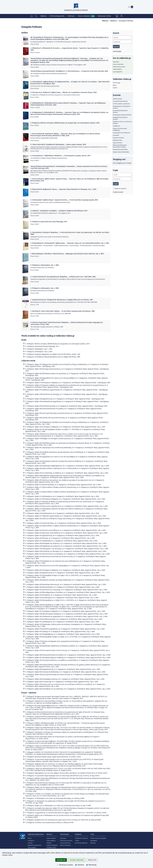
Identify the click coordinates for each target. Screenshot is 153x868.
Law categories (118, 72)
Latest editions (117, 69)
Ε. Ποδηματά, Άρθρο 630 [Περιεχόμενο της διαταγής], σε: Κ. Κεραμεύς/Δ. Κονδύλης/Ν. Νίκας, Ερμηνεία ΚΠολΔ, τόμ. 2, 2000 (67, 549)
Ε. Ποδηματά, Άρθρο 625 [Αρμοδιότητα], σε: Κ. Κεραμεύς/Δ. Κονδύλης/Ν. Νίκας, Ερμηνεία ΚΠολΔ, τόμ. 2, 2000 (62, 535)
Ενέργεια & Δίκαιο (118, 138)
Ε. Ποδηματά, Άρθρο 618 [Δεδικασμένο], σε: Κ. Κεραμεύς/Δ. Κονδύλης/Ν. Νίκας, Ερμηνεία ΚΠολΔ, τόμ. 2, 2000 (62, 513)
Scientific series (51, 848)
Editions (44, 16)
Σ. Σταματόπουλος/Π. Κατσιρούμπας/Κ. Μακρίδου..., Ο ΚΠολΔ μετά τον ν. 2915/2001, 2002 (63, 277)
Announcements (65, 843)
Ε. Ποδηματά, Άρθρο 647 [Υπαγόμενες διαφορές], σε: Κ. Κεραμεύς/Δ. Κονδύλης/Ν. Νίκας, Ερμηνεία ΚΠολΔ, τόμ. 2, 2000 (65, 611)
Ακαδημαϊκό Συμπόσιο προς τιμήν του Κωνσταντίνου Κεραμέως (50, 237)
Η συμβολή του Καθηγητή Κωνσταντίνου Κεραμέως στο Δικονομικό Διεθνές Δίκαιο (55, 95)
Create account (118, 192)
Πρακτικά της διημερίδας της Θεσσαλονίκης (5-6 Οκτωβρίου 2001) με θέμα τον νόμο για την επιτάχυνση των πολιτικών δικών (68, 279)
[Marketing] (87, 865)
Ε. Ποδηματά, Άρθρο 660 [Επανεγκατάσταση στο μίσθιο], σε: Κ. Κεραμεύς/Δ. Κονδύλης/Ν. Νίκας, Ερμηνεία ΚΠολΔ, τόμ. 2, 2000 (68, 655)
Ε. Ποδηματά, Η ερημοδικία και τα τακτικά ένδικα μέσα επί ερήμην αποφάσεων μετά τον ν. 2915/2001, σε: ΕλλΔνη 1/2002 (66, 813)
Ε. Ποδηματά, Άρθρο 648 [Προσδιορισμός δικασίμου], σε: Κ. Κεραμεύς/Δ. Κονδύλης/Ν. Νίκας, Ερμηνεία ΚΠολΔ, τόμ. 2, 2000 (66, 614)
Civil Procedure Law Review (121, 104)
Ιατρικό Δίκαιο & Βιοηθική (121, 152)
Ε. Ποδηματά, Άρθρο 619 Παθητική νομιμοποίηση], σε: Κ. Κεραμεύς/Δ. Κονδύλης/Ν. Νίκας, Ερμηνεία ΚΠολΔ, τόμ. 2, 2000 (66, 516)
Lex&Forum (116, 126)
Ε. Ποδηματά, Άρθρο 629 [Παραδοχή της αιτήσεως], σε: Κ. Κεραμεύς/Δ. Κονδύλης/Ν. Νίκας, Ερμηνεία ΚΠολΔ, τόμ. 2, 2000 (66, 546)
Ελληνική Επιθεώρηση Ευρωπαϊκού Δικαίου (120, 146)
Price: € (35, 44)
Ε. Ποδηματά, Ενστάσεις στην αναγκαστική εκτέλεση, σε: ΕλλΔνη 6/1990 (49, 822)
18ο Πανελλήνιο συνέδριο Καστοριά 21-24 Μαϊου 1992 (47, 327)
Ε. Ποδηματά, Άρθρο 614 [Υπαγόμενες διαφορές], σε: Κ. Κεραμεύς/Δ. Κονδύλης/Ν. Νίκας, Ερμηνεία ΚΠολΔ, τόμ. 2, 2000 (65, 499)
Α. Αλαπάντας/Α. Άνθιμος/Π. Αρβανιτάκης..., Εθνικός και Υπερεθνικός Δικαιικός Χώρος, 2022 (64, 92)
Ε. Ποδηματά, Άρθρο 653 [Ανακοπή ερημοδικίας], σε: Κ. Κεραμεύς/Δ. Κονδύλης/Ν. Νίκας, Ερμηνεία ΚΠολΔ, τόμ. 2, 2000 (65, 629)
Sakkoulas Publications (36, 834)
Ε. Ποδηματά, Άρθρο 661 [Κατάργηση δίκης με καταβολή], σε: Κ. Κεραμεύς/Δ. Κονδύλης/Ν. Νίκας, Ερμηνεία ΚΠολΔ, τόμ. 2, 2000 (68, 657)
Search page (117, 51)
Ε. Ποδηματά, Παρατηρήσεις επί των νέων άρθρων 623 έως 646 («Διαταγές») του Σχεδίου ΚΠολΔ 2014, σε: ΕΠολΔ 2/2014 (66, 773)
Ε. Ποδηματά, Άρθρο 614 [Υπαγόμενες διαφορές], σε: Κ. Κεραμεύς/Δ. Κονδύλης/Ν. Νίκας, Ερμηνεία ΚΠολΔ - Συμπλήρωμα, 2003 (68, 383)
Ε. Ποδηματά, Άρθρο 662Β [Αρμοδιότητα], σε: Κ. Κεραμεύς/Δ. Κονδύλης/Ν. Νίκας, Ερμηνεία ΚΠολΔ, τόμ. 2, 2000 (63, 669)
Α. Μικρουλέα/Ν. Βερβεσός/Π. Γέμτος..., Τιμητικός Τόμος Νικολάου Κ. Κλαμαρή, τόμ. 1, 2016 (63, 189)
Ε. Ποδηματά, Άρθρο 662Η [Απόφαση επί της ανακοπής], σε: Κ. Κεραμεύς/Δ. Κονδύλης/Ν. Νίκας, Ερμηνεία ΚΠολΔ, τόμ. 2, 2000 (68, 689)
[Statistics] (76, 865)
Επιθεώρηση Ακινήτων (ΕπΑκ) (122, 115)
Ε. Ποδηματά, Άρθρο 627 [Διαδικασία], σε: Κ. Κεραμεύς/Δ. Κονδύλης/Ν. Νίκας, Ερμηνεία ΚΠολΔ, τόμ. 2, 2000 (61, 541)
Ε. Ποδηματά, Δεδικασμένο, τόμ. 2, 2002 (45, 288)
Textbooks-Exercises (81, 838)
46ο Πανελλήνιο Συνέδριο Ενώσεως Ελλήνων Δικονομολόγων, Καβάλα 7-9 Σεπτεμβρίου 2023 (58, 65)
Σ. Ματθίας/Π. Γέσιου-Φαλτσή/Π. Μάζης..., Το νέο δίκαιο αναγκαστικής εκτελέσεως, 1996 (63, 311)
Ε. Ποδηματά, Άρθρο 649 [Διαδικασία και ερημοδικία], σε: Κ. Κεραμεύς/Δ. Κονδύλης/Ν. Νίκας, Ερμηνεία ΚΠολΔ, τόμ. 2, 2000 (66, 616)
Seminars (71, 16)
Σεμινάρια (116, 62)
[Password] (122, 179)
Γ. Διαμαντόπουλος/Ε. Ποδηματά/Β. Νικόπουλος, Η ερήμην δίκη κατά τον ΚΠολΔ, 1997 (62, 300)
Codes (77, 841)
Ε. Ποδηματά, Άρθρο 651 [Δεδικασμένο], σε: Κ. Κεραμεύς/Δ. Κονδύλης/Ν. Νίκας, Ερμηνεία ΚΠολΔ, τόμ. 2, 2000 (62, 622)
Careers (30, 843)
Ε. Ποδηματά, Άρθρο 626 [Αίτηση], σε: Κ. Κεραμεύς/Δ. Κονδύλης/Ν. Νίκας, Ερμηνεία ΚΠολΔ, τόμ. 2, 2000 (60, 538)
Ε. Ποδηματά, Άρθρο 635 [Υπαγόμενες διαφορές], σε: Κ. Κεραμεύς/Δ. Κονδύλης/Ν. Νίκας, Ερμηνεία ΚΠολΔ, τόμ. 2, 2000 (65, 570)
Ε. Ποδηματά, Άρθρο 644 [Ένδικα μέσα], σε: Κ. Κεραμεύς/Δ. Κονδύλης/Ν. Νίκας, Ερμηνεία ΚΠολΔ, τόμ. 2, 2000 (62, 598)
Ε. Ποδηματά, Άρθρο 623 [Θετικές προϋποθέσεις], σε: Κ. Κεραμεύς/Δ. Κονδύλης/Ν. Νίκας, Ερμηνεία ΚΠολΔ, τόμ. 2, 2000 (66, 530)
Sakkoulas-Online (104, 16)
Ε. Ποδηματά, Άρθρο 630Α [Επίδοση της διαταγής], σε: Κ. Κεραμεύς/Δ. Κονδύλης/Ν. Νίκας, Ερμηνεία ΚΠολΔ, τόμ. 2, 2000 (66, 551)
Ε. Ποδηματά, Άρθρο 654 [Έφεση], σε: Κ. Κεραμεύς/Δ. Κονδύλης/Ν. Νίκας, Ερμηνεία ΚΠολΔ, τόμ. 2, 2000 (60, 631)
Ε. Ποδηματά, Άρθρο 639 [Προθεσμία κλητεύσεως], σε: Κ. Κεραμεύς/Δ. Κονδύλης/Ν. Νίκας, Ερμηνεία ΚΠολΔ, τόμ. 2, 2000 (66, 584)
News (115, 85)
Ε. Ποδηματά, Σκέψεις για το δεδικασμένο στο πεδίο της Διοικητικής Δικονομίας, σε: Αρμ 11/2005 (58, 805)
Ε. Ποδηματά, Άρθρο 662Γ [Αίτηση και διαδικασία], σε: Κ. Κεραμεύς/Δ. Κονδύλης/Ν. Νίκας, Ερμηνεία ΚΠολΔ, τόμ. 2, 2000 (65, 672)
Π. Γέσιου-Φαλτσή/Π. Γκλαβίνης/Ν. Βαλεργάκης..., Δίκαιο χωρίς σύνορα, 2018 (58, 144)
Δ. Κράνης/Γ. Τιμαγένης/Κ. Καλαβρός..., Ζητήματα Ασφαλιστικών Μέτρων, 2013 (59, 211)
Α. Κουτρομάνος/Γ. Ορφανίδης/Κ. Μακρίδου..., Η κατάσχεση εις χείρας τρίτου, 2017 (61, 156)
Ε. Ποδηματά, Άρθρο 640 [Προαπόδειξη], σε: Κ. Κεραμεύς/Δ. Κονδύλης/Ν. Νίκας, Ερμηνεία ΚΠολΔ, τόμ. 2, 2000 (62, 587)
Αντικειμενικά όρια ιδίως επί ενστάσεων (42, 268)
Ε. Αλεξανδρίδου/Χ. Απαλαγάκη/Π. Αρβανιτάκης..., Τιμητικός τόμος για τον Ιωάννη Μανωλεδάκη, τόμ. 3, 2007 (70, 243)
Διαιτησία (116, 135)
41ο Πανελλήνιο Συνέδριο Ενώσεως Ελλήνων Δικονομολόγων (49, 158)
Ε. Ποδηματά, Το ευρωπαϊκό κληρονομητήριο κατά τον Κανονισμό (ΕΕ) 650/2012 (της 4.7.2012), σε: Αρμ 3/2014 (62, 776)
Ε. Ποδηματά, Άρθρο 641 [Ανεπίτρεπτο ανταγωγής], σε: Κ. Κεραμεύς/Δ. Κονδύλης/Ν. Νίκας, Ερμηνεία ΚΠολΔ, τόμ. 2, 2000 (66, 590)
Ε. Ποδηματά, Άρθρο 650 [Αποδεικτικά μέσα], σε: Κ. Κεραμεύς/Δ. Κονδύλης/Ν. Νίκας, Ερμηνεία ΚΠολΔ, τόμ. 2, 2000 (64, 619)
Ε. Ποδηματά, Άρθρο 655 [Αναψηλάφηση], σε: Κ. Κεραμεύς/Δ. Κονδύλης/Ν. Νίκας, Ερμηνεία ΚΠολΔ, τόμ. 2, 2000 (63, 634)
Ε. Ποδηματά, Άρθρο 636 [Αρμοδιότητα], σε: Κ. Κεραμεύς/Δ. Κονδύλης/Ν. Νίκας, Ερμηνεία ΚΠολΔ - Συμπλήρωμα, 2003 (65, 399)
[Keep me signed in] (114, 189)
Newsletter (94, 841)
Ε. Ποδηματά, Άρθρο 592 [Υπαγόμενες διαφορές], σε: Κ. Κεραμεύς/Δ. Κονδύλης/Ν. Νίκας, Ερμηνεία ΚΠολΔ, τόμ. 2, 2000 (65, 427)
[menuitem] (32, 16)
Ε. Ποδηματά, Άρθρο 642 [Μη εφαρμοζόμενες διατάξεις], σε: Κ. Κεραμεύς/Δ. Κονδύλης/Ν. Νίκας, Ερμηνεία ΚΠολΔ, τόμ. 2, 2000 (68, 592)
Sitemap (93, 843)
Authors (114, 21)
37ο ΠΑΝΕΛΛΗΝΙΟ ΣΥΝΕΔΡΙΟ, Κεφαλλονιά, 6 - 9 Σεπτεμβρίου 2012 (50, 213)
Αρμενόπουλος (118, 143)
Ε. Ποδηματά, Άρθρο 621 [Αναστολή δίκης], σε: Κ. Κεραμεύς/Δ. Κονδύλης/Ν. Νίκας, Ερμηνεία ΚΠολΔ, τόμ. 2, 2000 (63, 523)
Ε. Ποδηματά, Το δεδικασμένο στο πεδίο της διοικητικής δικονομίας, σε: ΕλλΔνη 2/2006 (55, 798)
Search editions (51, 838)
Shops (30, 838)
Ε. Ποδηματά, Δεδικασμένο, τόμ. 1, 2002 (45, 265)
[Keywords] (122, 42)
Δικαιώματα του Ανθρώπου (121, 133)
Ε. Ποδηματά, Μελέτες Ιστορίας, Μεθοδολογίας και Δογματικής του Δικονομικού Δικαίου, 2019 (65, 123)
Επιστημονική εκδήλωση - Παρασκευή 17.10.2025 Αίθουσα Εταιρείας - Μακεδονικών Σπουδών (58, 42)
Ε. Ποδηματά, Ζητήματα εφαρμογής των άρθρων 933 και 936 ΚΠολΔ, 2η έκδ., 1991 (53, 354)
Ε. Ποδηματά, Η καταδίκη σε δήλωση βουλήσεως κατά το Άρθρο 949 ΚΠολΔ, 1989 (53, 357)
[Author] (122, 37)
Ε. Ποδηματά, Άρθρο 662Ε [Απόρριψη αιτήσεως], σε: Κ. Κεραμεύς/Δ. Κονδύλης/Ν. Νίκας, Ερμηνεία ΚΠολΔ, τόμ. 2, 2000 (65, 679)
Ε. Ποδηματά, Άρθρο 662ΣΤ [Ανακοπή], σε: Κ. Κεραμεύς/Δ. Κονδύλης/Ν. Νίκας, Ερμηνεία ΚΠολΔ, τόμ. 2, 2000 (62, 682)
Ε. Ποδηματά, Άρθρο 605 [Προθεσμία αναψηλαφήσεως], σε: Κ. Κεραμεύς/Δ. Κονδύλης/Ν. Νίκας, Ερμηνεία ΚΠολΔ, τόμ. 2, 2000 (67, 466)
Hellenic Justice (117, 99)
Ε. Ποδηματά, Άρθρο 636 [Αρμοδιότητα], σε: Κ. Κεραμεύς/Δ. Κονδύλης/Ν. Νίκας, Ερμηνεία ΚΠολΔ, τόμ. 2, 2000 (62, 573)
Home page (117, 83)
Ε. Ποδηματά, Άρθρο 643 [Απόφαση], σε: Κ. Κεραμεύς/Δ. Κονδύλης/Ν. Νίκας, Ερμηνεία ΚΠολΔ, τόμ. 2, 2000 (61, 595)
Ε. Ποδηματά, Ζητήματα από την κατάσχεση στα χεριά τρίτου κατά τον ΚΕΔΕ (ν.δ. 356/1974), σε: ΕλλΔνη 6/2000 (63, 820)
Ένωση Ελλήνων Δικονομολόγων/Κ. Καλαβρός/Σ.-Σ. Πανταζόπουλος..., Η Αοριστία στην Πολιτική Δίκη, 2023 (69, 71)
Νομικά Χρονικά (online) (120, 149)
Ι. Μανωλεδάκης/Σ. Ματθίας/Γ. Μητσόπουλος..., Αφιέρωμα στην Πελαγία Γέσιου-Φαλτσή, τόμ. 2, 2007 (67, 254)
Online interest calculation (98, 838)
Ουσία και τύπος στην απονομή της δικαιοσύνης (45, 86)
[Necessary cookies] (58, 865)
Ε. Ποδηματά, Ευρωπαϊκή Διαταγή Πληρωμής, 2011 (49, 222)
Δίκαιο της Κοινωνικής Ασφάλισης (120, 129)
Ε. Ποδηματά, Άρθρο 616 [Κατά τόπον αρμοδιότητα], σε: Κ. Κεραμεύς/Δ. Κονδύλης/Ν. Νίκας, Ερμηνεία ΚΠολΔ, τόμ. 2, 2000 (66, 506)
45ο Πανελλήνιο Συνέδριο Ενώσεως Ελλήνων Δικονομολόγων (49, 74)
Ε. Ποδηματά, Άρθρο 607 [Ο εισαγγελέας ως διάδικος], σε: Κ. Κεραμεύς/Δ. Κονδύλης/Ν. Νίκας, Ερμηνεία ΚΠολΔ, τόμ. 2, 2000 (67, 473)
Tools (92, 834)
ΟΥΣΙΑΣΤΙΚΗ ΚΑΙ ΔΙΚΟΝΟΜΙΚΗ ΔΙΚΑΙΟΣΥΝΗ (44, 138)
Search (115, 88)
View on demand (118, 64)
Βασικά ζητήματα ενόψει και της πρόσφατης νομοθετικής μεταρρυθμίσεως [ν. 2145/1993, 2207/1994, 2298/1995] (64, 302)
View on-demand (84, 16)
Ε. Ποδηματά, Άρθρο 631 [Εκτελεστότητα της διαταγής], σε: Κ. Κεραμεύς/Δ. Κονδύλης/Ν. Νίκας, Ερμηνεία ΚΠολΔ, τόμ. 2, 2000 (68, 554)
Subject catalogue (52, 845)
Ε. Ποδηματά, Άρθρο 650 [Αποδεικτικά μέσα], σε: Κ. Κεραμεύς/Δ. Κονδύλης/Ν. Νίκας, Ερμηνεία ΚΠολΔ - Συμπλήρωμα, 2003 (66, 406)
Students (78, 834)
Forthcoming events (57, 16)
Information (65, 834)
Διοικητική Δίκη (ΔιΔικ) (120, 101)
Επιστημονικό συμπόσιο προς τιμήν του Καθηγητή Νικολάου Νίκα (50, 202)
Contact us (31, 841)
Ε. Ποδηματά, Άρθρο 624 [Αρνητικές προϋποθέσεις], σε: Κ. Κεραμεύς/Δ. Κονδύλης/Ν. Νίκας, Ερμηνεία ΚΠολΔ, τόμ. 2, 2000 (66, 533)
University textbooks (81, 843)
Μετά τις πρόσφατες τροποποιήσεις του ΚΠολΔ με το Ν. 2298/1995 (51, 314)
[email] (122, 175)
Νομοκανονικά (117, 140)
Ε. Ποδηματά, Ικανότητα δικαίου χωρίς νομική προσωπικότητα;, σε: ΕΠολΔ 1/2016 (53, 757)
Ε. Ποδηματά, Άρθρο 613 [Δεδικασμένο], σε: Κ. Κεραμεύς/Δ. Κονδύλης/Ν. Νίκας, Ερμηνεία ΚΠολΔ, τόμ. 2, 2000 (62, 496)
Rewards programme (34, 845)
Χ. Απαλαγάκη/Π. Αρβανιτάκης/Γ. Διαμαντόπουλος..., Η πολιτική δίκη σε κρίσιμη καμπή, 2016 (64, 200)
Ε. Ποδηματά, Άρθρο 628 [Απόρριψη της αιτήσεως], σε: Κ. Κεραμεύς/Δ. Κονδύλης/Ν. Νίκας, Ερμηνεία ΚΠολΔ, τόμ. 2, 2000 (66, 543)
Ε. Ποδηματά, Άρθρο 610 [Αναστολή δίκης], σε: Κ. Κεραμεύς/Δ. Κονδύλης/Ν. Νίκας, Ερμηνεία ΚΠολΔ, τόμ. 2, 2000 (63, 485)
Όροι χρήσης (32, 848)
